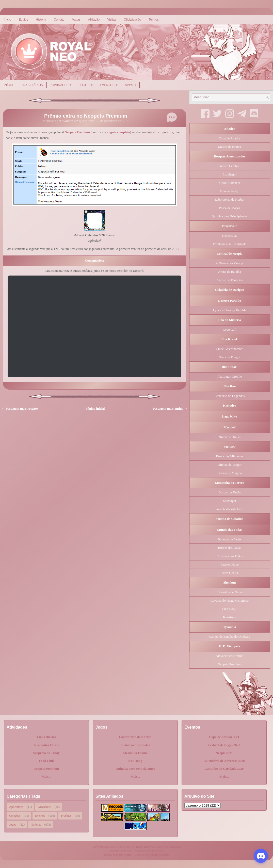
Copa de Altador (229, 138)
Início (7, 20)
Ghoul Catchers (229, 183)
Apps (132, 83)
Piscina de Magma (230, 473)
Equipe (23, 20)
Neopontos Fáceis (46, 745)
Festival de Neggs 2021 (224, 745)
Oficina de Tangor (230, 465)
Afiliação (94, 20)
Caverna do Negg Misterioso (230, 600)
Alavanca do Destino (229, 656)
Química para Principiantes (230, 216)
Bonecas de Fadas (229, 539)
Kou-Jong (229, 617)
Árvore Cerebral (230, 166)
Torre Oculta (230, 573)
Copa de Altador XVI (224, 737)
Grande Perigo (229, 191)
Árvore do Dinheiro (230, 280)
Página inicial (95, 408)
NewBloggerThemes (157, 855)
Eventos (111, 83)
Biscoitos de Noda (229, 592)
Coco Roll (229, 329)
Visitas (112, 20)
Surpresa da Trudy (46, 753)
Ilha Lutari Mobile (230, 376)
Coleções (15, 816)
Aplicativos (16, 807)
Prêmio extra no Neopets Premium (86, 116)
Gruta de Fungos (230, 357)
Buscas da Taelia (230, 492)
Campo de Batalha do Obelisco (230, 637)
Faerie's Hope (229, 564)
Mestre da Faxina (230, 147)
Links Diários (32, 85)
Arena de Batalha (230, 272)
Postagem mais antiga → (170, 408)
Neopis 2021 (224, 753)
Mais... (46, 776)
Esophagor (230, 174)
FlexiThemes (124, 855)
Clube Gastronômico (230, 349)
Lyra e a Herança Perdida (229, 310)
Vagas (76, 20)
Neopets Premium (77, 132)
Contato (59, 20)
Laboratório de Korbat (230, 199)
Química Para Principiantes (135, 769)
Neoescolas (229, 236)
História (41, 20)
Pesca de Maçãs (230, 208)
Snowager (230, 501)
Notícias (36, 825)
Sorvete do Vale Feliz (229, 509)
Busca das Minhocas (230, 456)
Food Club (46, 761)
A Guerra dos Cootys (229, 263)
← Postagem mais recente (20, 408)
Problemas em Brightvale (230, 244)
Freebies (66, 816)
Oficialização (132, 20)
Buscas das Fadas (230, 548)
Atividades (63, 83)
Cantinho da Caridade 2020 (224, 769)
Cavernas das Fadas (230, 556)
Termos (154, 20)
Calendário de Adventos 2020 (224, 761)
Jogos (88, 83)
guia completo (120, 132)
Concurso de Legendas (230, 396)
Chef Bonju (230, 609)
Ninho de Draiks (230, 437)
